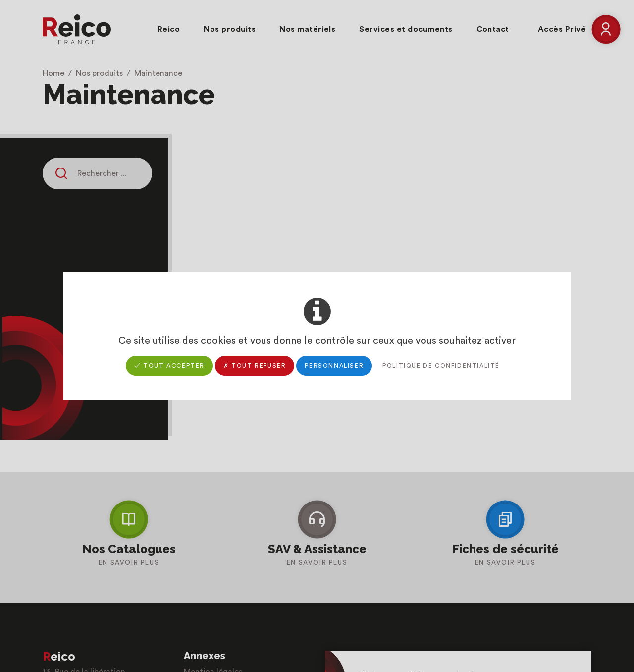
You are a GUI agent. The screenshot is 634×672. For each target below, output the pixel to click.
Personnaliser (334, 366)
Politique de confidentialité (441, 366)
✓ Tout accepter (169, 366)
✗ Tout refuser (255, 366)
